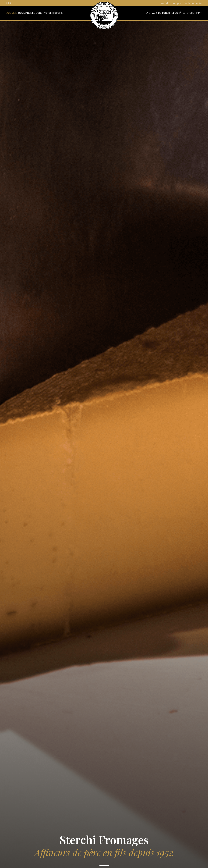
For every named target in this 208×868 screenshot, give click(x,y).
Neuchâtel (178, 13)
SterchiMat (194, 13)
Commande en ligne (30, 13)
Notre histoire (53, 13)
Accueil (12, 13)
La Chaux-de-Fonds (158, 13)
